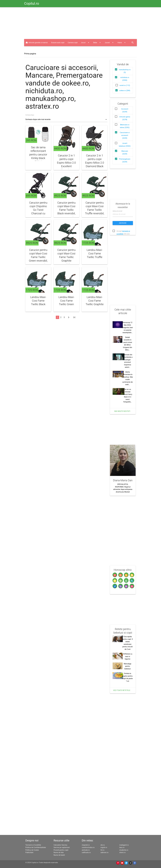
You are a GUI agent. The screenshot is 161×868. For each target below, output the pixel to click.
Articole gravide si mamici (38, 43)
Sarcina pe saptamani (62, 847)
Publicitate (29, 852)
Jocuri (85, 43)
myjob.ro (104, 847)
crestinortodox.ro (88, 847)
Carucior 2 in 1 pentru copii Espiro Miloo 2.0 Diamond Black (95, 161)
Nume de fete (59, 852)
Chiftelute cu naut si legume (127, 656)
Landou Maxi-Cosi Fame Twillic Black (38, 301)
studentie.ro (124, 850)
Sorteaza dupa (30, 115)
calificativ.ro (86, 852)
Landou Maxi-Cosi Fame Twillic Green (66, 301)
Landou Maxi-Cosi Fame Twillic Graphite (95, 301)
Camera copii (73, 43)
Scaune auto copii (58, 43)
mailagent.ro (124, 845)
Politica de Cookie (32, 850)
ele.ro (103, 845)
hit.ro (102, 850)
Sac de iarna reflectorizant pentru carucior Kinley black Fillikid (38, 155)
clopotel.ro (86, 845)
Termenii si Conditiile (33, 845)
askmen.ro (104, 852)
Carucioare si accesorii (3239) (125, 135)
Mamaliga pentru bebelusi (127, 666)
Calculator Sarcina (60, 845)
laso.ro (122, 847)
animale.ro (86, 850)
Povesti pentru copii (61, 850)
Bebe (97, 43)
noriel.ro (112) (125, 85)
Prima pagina (30, 54)
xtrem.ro (122, 852)
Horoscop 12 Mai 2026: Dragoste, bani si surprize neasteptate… (128, 328)
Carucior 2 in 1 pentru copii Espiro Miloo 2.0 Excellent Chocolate (66, 163)
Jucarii (109, 43)
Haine (122, 43)
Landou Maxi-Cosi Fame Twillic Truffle (95, 254)
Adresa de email (117, 211)
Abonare (123, 223)
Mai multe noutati (122, 411)
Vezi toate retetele (122, 690)
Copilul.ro (32, 4)
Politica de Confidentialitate (36, 847)
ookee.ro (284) (125, 91)
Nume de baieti (59, 855)
